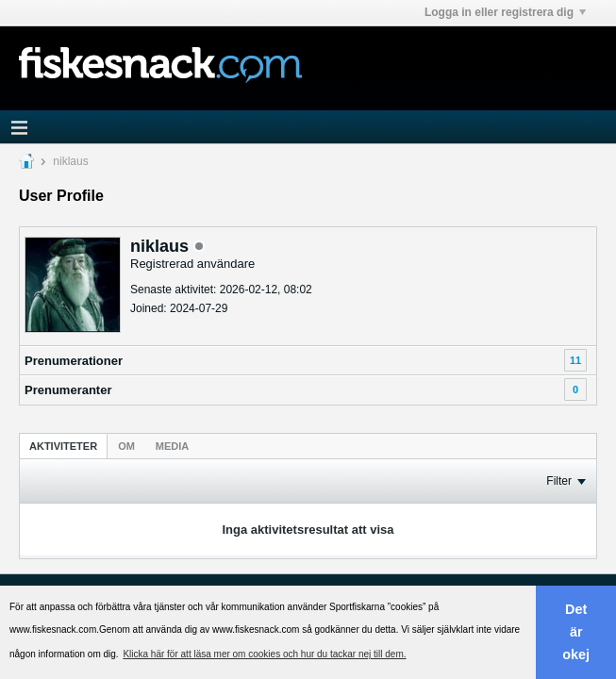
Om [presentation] (126, 446)
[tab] (63, 446)
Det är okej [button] (576, 632)
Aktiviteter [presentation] (63, 446)
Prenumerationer (74, 361)
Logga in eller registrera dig (505, 12)
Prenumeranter (68, 390)
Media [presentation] (172, 446)
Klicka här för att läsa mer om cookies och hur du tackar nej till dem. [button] (264, 654)
